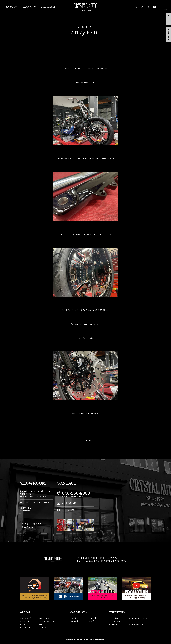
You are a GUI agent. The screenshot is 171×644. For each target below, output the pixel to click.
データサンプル (114, 621)
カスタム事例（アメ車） (79, 621)
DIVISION (30, 7)
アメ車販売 (74, 618)
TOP (12, 7)
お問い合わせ (69, 503)
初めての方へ (44, 618)
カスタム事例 (25, 621)
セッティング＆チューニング (137, 618)
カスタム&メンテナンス (47, 621)
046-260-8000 (76, 493)
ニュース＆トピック (27, 618)
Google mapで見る (32, 523)
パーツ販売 (24, 624)
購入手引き (93, 621)
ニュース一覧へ (87, 440)
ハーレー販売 (114, 618)
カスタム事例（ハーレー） (136, 624)
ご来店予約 (68, 510)
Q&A (41, 624)
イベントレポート (133, 621)
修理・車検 (93, 618)
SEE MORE (28, 527)
